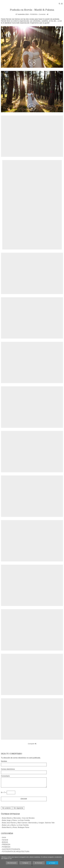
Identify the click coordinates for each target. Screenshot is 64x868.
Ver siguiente (18, 808)
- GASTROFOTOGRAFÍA (11, 849)
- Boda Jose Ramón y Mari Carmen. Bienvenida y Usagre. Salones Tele (28, 823)
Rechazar (39, 863)
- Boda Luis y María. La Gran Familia (15, 825)
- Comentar (42, 14)
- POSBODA (6, 847)
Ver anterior (6, 808)
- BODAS (4, 842)
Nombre (4, 761)
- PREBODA (6, 844)
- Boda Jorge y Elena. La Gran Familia (15, 820)
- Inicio (3, 837)
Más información (12, 863)
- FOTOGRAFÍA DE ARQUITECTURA (15, 852)
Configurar (25, 863)
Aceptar (52, 863)
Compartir (32, 744)
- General (5, 840)
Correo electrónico (8, 769)
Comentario (5, 776)
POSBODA (34, 14)
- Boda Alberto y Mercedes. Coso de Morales (18, 818)
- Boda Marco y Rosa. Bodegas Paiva (15, 827)
